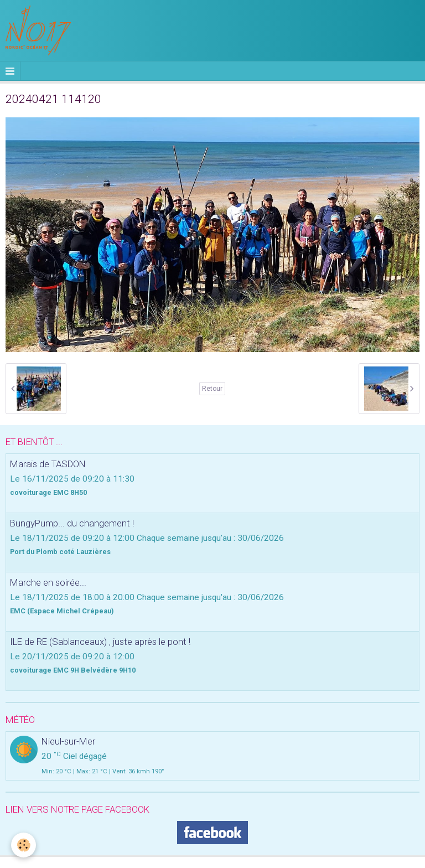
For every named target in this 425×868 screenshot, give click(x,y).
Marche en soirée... (48, 582)
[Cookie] (24, 845)
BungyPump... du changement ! (72, 523)
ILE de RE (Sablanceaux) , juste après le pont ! (100, 642)
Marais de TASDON (48, 464)
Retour (212, 389)
